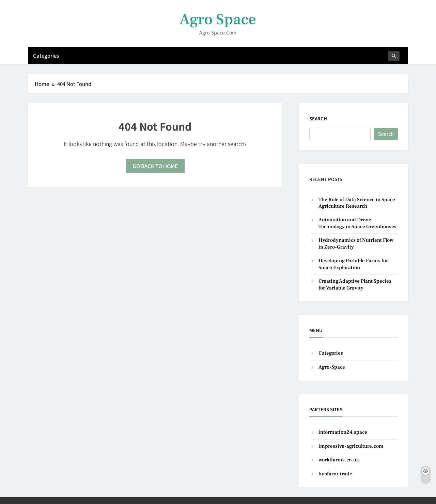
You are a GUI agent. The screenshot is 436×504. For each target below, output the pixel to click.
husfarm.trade (335, 474)
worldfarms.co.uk (339, 460)
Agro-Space (332, 367)
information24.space (343, 432)
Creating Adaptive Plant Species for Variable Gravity (355, 284)
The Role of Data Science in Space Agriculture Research (357, 203)
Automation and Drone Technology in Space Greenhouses (357, 223)
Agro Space (218, 19)
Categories (46, 55)
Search (318, 118)
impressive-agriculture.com (351, 446)
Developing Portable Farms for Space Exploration (353, 264)
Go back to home (155, 166)
